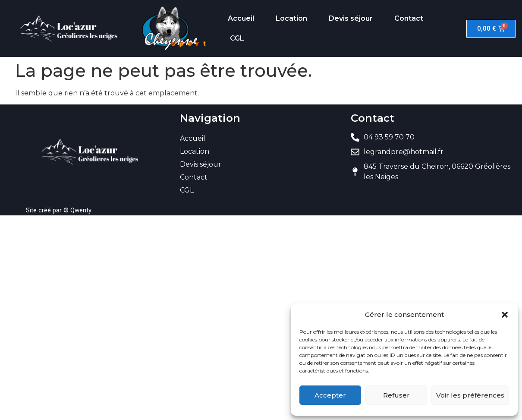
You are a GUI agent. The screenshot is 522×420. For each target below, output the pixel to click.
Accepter (330, 395)
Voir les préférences (470, 395)
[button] (505, 315)
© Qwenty (77, 210)
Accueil (241, 18)
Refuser (396, 395)
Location (291, 18)
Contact (409, 18)
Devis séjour (351, 18)
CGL (237, 38)
